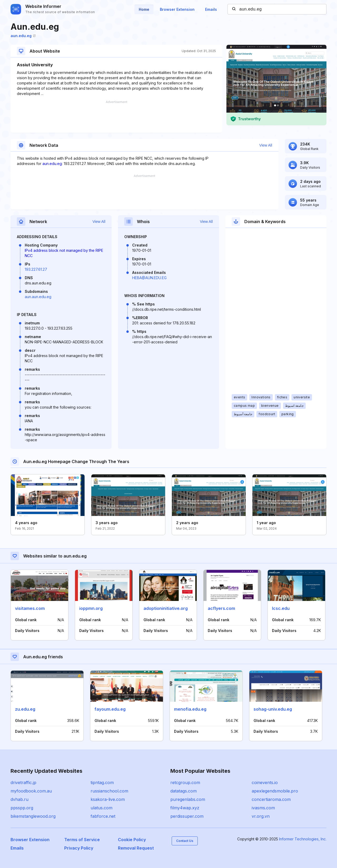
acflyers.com (221, 608)
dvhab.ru (19, 799)
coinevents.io (265, 782)
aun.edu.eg (23, 36)
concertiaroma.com (271, 799)
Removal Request (136, 848)
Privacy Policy (79, 848)
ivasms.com (263, 808)
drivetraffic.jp (23, 782)
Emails (211, 9)
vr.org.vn (261, 816)
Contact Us (185, 841)
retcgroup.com (185, 782)
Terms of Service (82, 840)
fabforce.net (103, 816)
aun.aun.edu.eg (38, 297)
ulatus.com (101, 808)
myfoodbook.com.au (31, 791)
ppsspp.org (22, 808)
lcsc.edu (281, 608)
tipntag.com (102, 782)
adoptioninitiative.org (166, 608)
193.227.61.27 (36, 269)
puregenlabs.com (188, 799)
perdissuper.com (187, 816)
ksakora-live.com (108, 799)
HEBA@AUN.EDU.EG (149, 278)
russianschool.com (109, 791)
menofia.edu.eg (190, 709)
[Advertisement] (116, 117)
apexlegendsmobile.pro (275, 791)
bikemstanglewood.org (33, 816)
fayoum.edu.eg (110, 709)
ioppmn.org (91, 608)
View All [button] (266, 145)
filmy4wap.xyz (185, 808)
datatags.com (184, 791)
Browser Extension (177, 9)
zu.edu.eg (25, 709)
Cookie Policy (132, 840)
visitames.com (30, 608)
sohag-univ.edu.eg (273, 709)
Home (144, 9)
